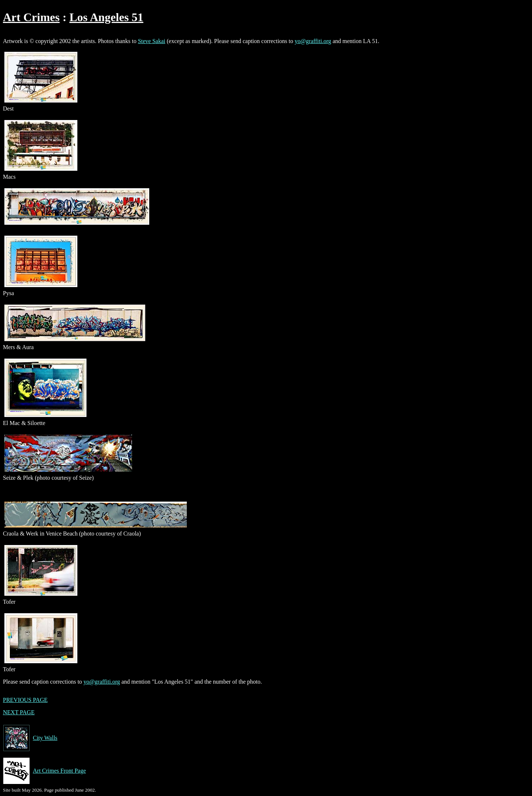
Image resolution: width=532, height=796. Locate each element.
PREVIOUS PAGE (25, 700)
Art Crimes (31, 17)
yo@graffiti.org (313, 41)
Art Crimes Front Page (44, 771)
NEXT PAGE (19, 712)
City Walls (30, 738)
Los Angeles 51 (106, 17)
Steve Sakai (152, 41)
